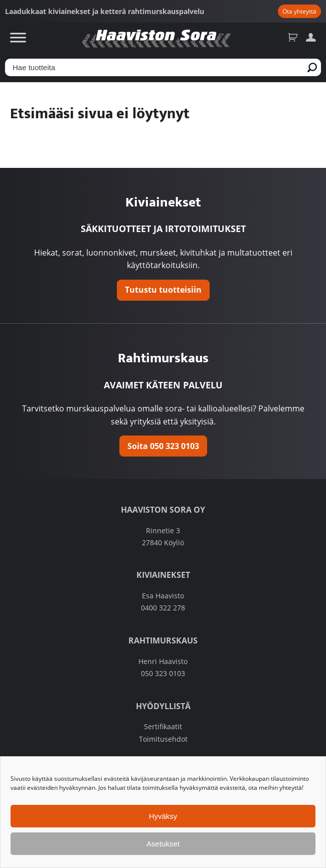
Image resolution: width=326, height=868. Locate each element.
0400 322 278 (163, 608)
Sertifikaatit (163, 727)
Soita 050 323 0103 (163, 446)
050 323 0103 (163, 674)
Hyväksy (163, 816)
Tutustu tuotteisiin (163, 290)
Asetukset (163, 844)
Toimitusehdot (163, 739)
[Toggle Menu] (18, 37)
